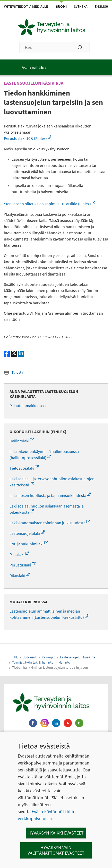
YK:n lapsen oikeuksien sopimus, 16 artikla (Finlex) (50, 204)
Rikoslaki (20, 575)
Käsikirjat (48, 657)
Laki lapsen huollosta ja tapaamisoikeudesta (50, 495)
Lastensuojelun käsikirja (77, 657)
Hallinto (64, 662)
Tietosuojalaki (24, 468)
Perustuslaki (23, 565)
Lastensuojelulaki (27, 533)
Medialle (40, 6)
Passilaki (19, 554)
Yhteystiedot (16, 6)
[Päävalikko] (56, 67)
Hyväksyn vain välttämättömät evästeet (56, 850)
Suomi (61, 6)
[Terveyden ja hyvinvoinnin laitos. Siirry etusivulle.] (56, 702)
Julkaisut (30, 657)
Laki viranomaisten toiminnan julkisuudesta (50, 523)
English (101, 6)
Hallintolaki (22, 441)
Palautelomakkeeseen (29, 406)
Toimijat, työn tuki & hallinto (33, 662)
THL (15, 657)
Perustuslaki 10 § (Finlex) (28, 138)
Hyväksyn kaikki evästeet (56, 833)
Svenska (81, 6)
